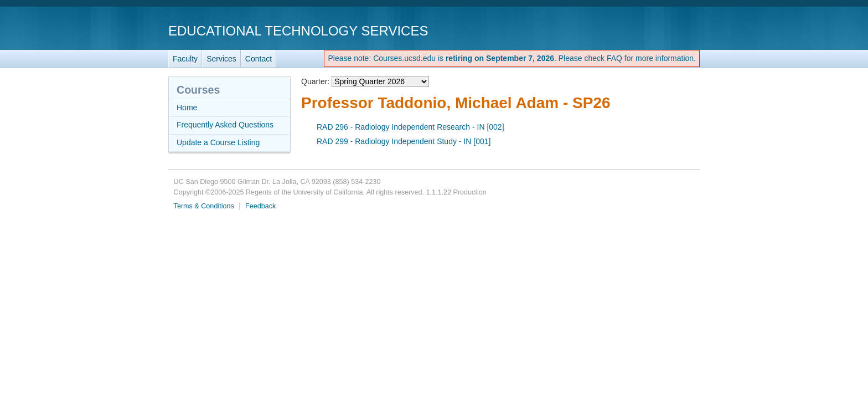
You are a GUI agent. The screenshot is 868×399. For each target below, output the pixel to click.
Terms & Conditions (204, 206)
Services (221, 59)
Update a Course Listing (218, 142)
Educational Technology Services (298, 31)
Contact (259, 59)
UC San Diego (636, 30)
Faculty (185, 59)
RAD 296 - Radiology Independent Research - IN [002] (410, 127)
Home (187, 108)
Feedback (260, 206)
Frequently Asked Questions (225, 125)
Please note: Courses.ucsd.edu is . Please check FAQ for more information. (512, 58)
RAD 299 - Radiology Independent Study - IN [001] (404, 141)
